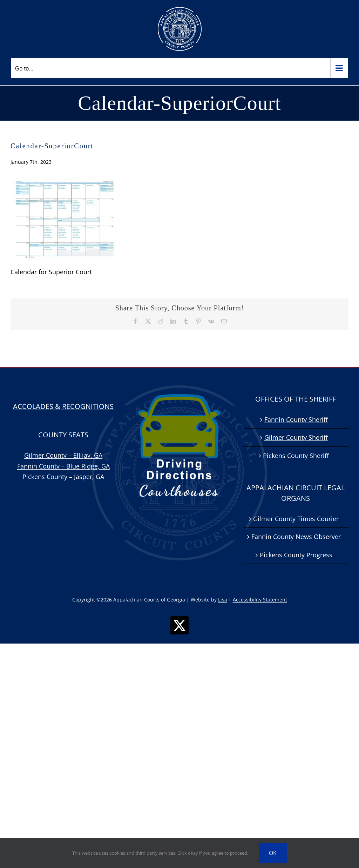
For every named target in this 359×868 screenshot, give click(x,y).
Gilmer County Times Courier (296, 519)
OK (273, 853)
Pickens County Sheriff (296, 456)
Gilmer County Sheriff (296, 437)
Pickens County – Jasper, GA (63, 477)
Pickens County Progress (296, 555)
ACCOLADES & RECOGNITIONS (63, 406)
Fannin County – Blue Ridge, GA (63, 466)
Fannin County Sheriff (296, 419)
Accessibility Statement (260, 600)
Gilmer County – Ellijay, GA (63, 455)
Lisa (223, 600)
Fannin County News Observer (296, 537)
